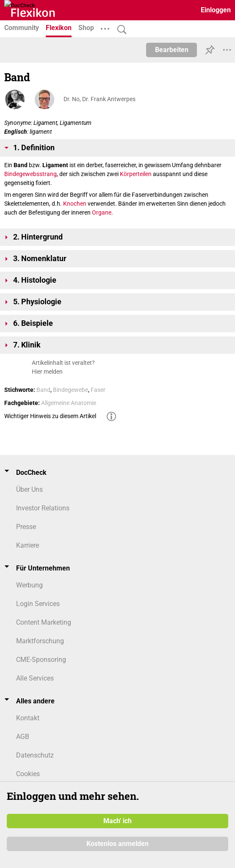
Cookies (28, 774)
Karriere (28, 545)
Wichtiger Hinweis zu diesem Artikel (50, 416)
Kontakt (28, 718)
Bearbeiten (172, 50)
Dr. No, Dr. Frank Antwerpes (100, 99)
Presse (26, 527)
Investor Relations (43, 508)
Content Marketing (44, 622)
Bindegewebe (70, 390)
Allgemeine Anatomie (69, 403)
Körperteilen (136, 174)
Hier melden (47, 372)
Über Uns (29, 489)
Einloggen (216, 10)
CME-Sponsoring (41, 660)
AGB (23, 737)
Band (43, 390)
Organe (102, 212)
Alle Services (35, 678)
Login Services (38, 604)
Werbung (29, 585)
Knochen (75, 204)
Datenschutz (35, 755)
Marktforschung (40, 641)
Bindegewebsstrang (30, 174)
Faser (98, 390)
